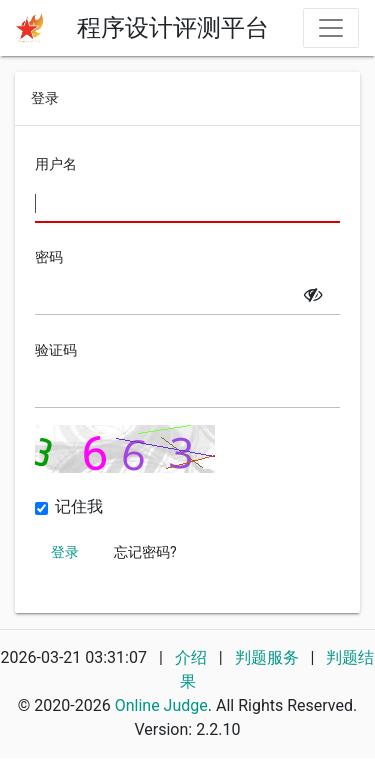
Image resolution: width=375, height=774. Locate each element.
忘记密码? (145, 552)
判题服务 (269, 657)
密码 (49, 257)
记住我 (79, 507)
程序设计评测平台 (173, 28)
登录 (65, 552)
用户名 (56, 164)
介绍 (191, 657)
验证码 (56, 350)
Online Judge (161, 705)
